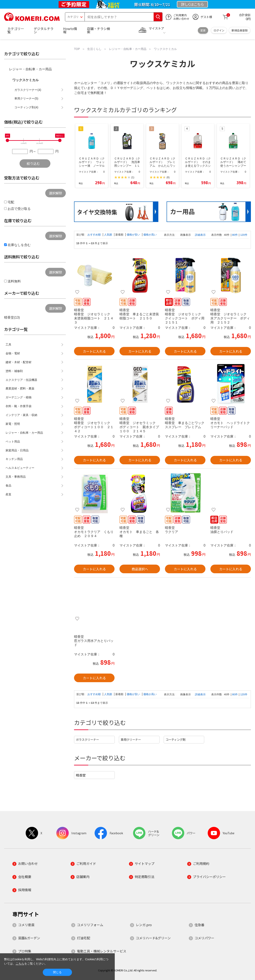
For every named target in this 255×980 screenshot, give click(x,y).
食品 (8, 485)
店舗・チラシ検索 (99, 30)
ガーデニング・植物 (19, 397)
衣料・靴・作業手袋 (19, 406)
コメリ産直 (26, 925)
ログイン (219, 30)
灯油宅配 (83, 938)
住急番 (199, 925)
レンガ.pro (144, 925)
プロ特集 (25, 951)
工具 (8, 344)
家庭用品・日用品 (17, 450)
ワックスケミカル (25, 80)
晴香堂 (81, 775)
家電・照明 (13, 424)
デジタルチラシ (44, 30)
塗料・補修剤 (14, 371)
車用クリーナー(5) (26, 98)
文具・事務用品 (16, 477)
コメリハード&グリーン (153, 938)
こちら (20, 964)
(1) (133, 177)
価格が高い (150, 235)
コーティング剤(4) (26, 107)
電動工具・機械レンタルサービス (102, 951)
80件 (235, 235)
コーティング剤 (176, 739)
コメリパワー (204, 938)
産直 (8, 494)
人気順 (108, 235)
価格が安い (134, 235)
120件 (244, 235)
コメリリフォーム (90, 925)
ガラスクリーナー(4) (28, 90)
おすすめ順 (94, 235)
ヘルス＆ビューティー (20, 468)
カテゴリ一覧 (16, 30)
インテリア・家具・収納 (21, 415)
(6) (168, 177)
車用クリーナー (131, 739)
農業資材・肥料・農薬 (20, 388)
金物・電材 (13, 353)
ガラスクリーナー (87, 739)
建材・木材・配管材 (19, 362)
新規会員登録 (240, 30)
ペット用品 (13, 441)
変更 (203, 30)
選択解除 (56, 193)
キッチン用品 (14, 459)
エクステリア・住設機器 (21, 380)
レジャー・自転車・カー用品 (30, 69)
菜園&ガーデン (29, 938)
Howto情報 (70, 30)
